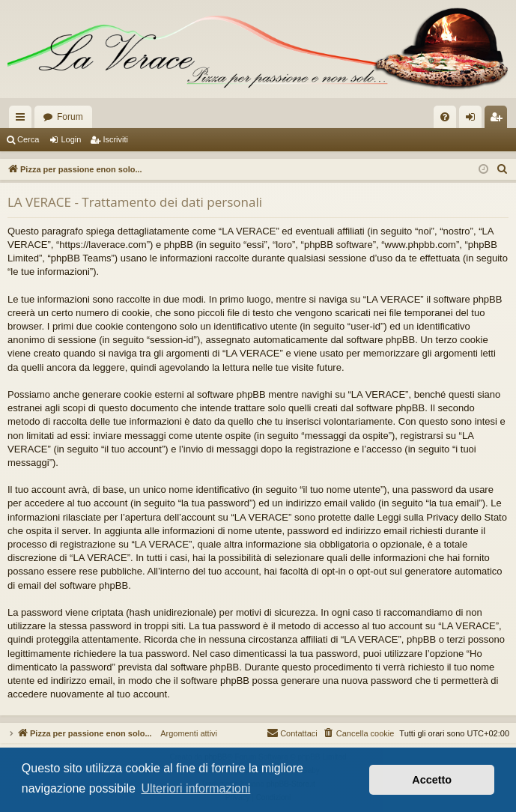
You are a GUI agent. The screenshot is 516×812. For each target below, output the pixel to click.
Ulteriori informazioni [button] (196, 788)
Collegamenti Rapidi (23, 120)
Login (71, 139)
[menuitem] (445, 117)
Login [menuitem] (474, 120)
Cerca (28, 139)
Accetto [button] (432, 780)
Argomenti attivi (185, 733)
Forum (70, 117)
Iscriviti (115, 139)
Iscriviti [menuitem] (499, 120)
